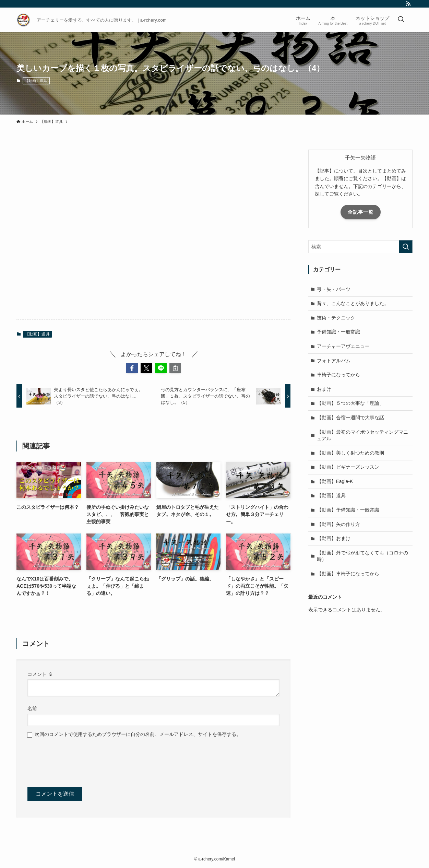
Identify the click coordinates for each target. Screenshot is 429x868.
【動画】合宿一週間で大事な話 (350, 418)
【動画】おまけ (334, 538)
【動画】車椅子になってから (348, 574)
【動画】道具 (36, 81)
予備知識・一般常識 (338, 332)
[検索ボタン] (401, 20)
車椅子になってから (338, 375)
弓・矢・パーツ (334, 289)
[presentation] (80, 761)
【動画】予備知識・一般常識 (348, 510)
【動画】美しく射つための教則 (350, 453)
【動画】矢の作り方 (338, 524)
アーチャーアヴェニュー (343, 346)
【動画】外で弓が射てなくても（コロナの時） (362, 556)
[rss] (408, 4)
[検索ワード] (360, 247)
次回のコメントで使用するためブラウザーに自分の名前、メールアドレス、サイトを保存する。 (138, 734)
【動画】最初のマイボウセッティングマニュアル (362, 435)
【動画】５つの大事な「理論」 (350, 403)
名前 (32, 708)
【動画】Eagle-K (335, 481)
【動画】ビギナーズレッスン (348, 467)
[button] (132, 368)
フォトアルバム (334, 361)
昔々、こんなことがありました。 (353, 303)
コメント (40, 674)
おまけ (324, 389)
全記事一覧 (361, 212)
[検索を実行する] (406, 247)
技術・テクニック (336, 318)
